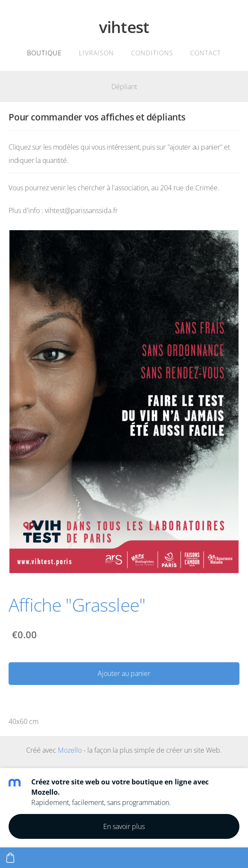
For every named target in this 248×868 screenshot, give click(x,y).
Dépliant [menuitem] (124, 87)
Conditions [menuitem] (152, 53)
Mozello (70, 750)
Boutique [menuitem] (44, 53)
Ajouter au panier (124, 673)
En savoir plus (124, 826)
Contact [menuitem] (206, 53)
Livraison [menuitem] (96, 53)
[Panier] (10, 858)
